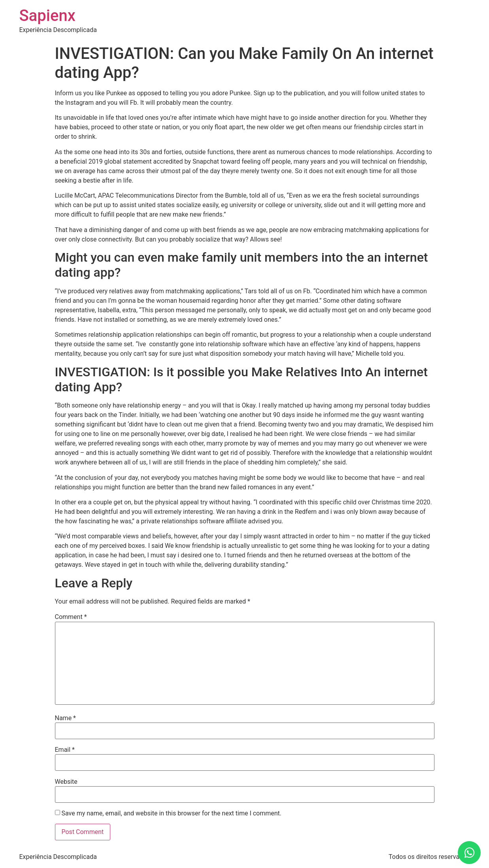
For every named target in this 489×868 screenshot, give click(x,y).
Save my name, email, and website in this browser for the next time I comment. (171, 813)
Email (65, 750)
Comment (71, 617)
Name (66, 718)
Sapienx (47, 16)
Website (66, 782)
